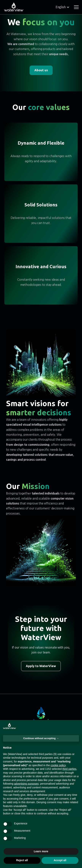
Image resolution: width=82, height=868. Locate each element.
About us (41, 70)
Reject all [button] (22, 860)
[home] (14, 7)
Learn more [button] (41, 851)
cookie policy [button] (58, 765)
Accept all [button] (60, 860)
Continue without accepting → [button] (41, 738)
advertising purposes (26, 784)
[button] (63, 7)
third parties (69, 769)
